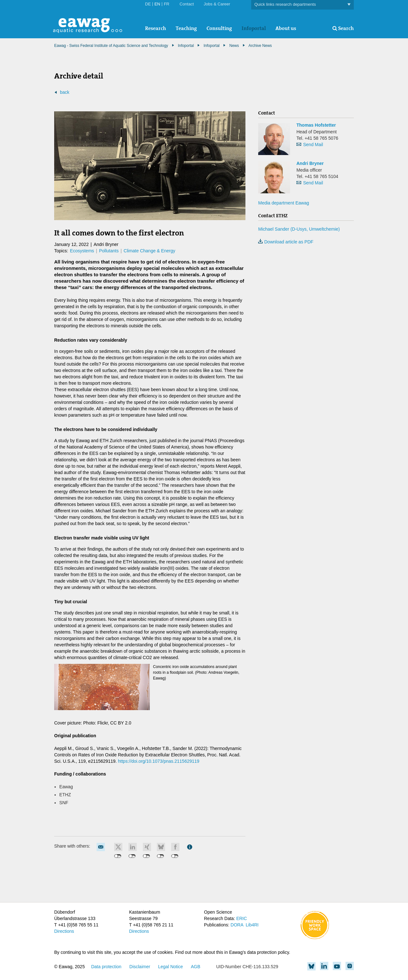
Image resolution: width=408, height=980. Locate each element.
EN (157, 4)
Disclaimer (140, 967)
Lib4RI (252, 925)
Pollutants (109, 251)
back (65, 92)
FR (167, 4)
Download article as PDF (286, 242)
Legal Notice (171, 967)
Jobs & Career (217, 4)
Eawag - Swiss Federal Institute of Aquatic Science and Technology (111, 46)
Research (156, 28)
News (234, 46)
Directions (64, 931)
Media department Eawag (284, 203)
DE (148, 4)
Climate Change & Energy (149, 251)
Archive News (260, 46)
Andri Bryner (310, 163)
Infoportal (254, 28)
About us (286, 28)
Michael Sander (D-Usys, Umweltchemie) (299, 229)
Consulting (219, 28)
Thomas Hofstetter (316, 125)
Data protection (106, 967)
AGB (196, 967)
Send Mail (313, 145)
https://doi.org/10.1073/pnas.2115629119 (159, 761)
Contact (187, 4)
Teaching (186, 28)
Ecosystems (82, 251)
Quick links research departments (302, 5)
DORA (237, 925)
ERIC (241, 918)
